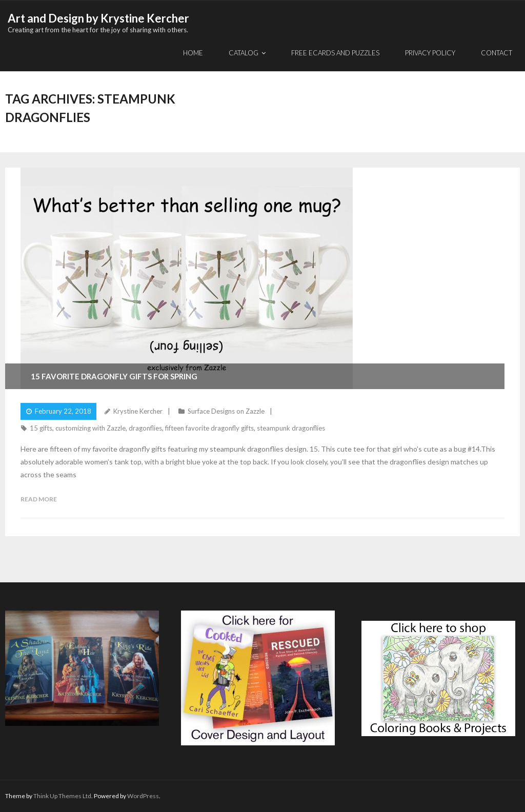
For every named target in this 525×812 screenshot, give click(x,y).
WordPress (143, 796)
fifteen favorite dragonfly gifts (209, 428)
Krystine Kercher (138, 411)
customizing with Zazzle (90, 428)
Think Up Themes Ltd (62, 796)
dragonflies (145, 428)
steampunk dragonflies (291, 428)
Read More (39, 499)
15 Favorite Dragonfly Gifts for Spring (114, 376)
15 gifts (41, 428)
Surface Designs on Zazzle (226, 411)
